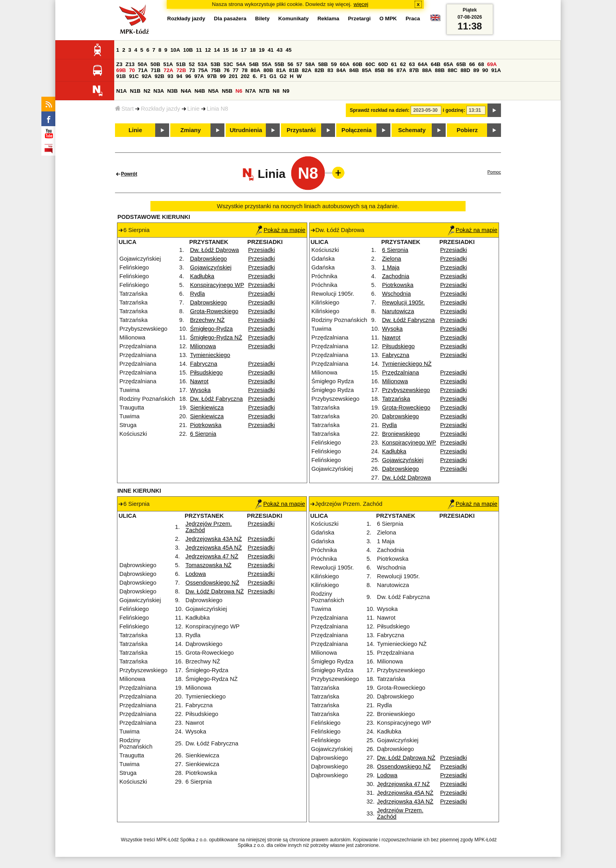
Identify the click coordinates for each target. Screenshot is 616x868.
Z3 (119, 64)
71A (143, 70)
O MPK (388, 19)
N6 (239, 91)
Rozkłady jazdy (161, 109)
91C (134, 76)
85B (380, 70)
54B (254, 64)
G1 (273, 76)
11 (199, 50)
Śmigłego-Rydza (211, 329)
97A (199, 76)
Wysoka (200, 390)
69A (492, 64)
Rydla (197, 294)
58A (310, 64)
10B (188, 50)
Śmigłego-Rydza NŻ (216, 337)
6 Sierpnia (203, 434)
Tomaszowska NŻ (209, 565)
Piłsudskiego (206, 373)
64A (423, 64)
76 (227, 70)
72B (181, 70)
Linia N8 (218, 109)
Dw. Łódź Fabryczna (216, 399)
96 (188, 76)
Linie (194, 109)
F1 (263, 76)
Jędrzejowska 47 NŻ (212, 556)
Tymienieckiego (210, 355)
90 (485, 70)
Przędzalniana (401, 373)
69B (121, 70)
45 (289, 50)
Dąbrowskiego (208, 259)
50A (142, 64)
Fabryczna (203, 364)
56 (290, 64)
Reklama (328, 19)
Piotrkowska (206, 425)
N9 (286, 91)
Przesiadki (262, 250)
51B (181, 64)
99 (223, 76)
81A (281, 70)
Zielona (392, 259)
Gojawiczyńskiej (211, 267)
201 (233, 76)
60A (345, 64)
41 (271, 50)
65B (461, 64)
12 (208, 50)
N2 (147, 91)
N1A (122, 91)
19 (262, 50)
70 (132, 70)
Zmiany (190, 130)
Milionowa (203, 346)
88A (427, 70)
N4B (200, 91)
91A (496, 70)
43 (280, 50)
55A (267, 64)
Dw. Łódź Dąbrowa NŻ (215, 591)
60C (370, 64)
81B (294, 70)
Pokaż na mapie (280, 230)
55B (279, 64)
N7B (264, 91)
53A (203, 64)
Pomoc (494, 172)
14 (217, 50)
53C (228, 64)
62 (403, 64)
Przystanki (301, 130)
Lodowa (196, 574)
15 (226, 50)
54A (241, 64)
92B (159, 76)
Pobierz (467, 130)
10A (175, 50)
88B (440, 70)
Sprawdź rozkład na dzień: (380, 110)
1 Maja (391, 267)
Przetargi (359, 19)
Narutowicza (398, 311)
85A (367, 70)
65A (448, 64)
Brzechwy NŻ (207, 320)
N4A (186, 91)
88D (465, 70)
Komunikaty (293, 19)
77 (236, 70)
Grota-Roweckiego (214, 311)
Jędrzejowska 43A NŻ (214, 539)
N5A (213, 91)
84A (341, 70)
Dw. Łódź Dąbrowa (214, 250)
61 (394, 64)
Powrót (129, 174)
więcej (361, 4)
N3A (159, 91)
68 (481, 64)
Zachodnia (396, 276)
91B (121, 76)
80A (255, 70)
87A (401, 70)
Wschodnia (397, 294)
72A (168, 70)
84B (354, 70)
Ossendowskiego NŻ (212, 583)
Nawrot (199, 381)
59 (334, 64)
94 (179, 76)
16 (235, 50)
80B (268, 70)
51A (168, 64)
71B (156, 70)
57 (299, 64)
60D (383, 64)
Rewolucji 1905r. (404, 302)
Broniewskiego (401, 434)
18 (253, 50)
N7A (251, 91)
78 (245, 70)
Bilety (262, 19)
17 (244, 50)
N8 (276, 91)
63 (412, 64)
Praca (413, 19)
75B (216, 70)
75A (203, 70)
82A (306, 70)
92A (146, 76)
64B (435, 64)
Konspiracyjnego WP (217, 285)
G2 (283, 76)
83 (330, 70)
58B (323, 64)
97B (212, 76)
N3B (173, 91)
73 (192, 70)
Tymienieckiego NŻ (407, 364)
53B (215, 64)
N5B (227, 91)
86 (391, 70)
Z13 (130, 64)
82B (320, 70)
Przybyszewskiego (406, 390)
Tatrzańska (396, 399)
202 (245, 76)
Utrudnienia (246, 130)
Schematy (412, 130)
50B (155, 64)
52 (192, 64)
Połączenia (357, 130)
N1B (135, 91)
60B (357, 64)
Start (124, 109)
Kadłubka (202, 276)
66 (472, 64)
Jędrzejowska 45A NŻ (214, 548)
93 (171, 76)
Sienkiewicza (207, 408)
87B (414, 70)
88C (452, 70)
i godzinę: (454, 110)
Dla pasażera (230, 19)
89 (476, 70)
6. (255, 76)
